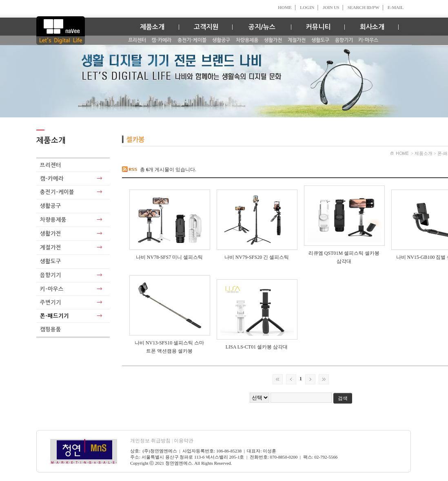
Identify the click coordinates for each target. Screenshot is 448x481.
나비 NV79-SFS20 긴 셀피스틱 (257, 257)
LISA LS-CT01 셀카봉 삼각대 (257, 347)
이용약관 (184, 441)
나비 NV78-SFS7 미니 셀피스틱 (169, 257)
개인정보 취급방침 (152, 441)
